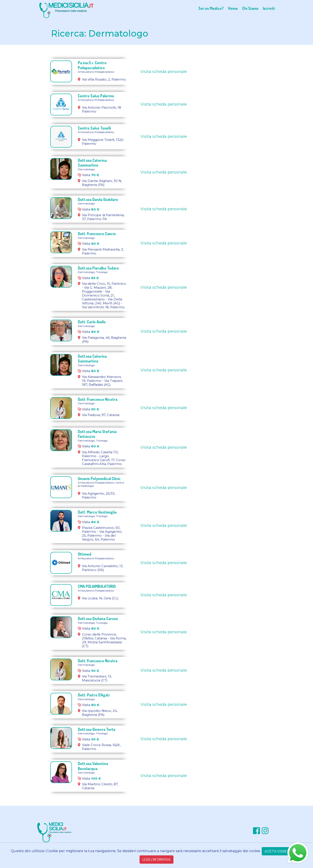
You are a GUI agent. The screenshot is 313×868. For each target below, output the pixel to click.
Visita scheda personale (164, 72)
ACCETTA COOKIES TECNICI (282, 851)
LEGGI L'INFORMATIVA (156, 860)
